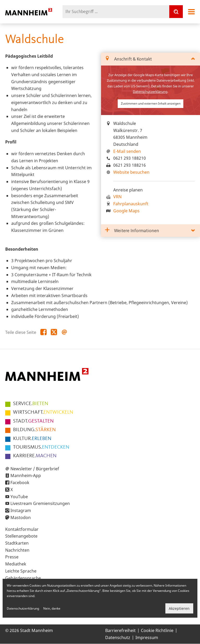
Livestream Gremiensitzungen (40, 503)
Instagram (21, 510)
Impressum (147, 637)
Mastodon (21, 517)
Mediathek (16, 564)
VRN (117, 197)
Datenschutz (118, 637)
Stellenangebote (21, 536)
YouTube (19, 497)
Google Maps (126, 211)
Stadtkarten (17, 543)
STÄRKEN (34, 430)
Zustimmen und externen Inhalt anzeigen (151, 103)
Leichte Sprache (21, 571)
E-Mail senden (127, 151)
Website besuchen (131, 172)
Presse (12, 557)
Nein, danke (52, 608)
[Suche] (176, 12)
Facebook (20, 483)
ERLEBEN (32, 439)
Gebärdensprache (23, 578)
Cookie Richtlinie (157, 630)
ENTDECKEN (41, 447)
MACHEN (35, 456)
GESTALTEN (33, 421)
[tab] (151, 59)
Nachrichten (17, 550)
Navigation (191, 12)
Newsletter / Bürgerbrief (35, 469)
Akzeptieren (179, 608)
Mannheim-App (26, 476)
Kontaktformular (22, 529)
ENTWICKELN (43, 412)
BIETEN (31, 404)
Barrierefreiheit (120, 630)
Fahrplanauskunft (131, 204)
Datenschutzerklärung (150, 92)
